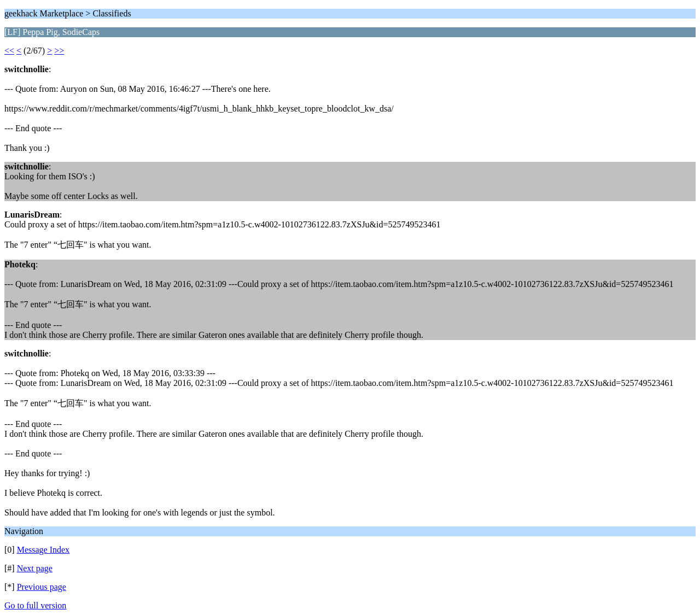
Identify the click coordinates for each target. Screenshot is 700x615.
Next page (35, 568)
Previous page (42, 587)
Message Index (43, 550)
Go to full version (35, 605)
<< (9, 51)
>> (59, 51)
